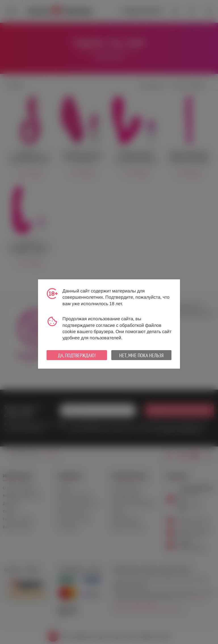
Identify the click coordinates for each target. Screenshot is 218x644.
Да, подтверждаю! (77, 355)
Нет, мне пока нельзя (141, 355)
